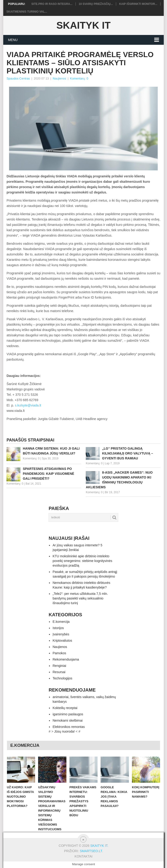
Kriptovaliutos (62, 641)
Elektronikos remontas (69, 727)
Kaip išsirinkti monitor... (138, 4)
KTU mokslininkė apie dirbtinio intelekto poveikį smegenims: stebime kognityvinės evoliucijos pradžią (82, 561)
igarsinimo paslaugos (68, 714)
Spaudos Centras (18, 78)
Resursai (59, 672)
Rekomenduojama (66, 659)
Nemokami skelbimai (67, 720)
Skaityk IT (83, 25)
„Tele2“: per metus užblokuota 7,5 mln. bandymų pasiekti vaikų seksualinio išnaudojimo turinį (80, 598)
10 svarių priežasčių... (96, 4)
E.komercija (61, 622)
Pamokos (59, 653)
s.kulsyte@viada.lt (28, 405)
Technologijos (62, 678)
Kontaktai (83, 856)
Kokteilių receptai (65, 708)
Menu (13, 40)
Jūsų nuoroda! (64, 731)
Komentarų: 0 (79, 78)
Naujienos (59, 78)
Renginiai (59, 666)
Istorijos (58, 628)
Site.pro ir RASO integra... (52, 4)
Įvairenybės (61, 634)
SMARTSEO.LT (91, 851)
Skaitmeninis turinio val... (27, 12)
